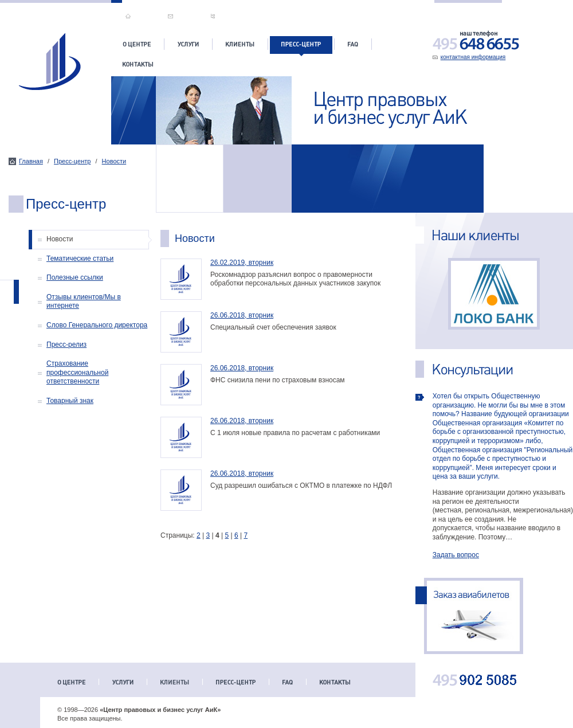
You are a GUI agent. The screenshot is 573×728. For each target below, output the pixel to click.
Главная (31, 161)
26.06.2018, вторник (242, 315)
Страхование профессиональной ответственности (77, 372)
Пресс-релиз (66, 345)
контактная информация (473, 57)
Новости (114, 161)
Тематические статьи (80, 259)
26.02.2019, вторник (242, 263)
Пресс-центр (72, 161)
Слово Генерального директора (97, 325)
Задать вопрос (456, 555)
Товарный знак (70, 401)
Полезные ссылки (75, 277)
